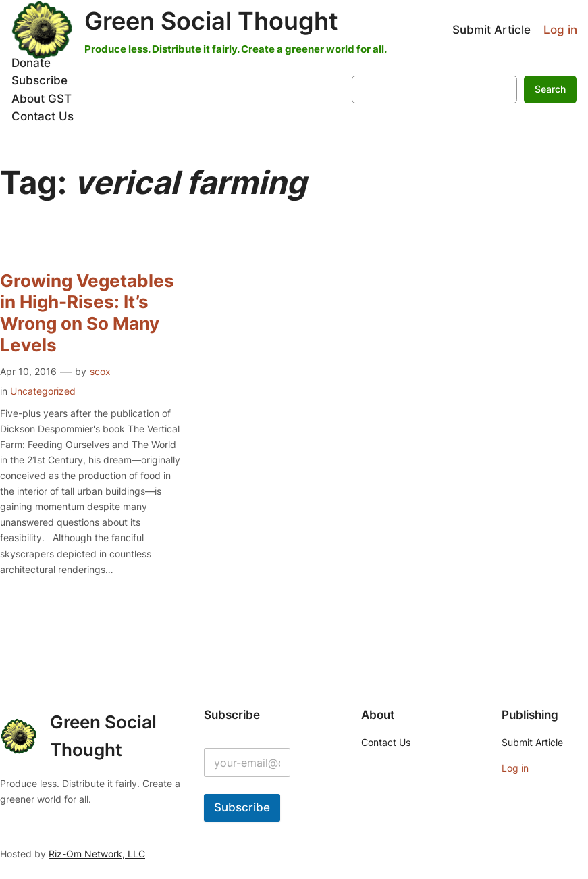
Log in (560, 30)
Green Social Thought (211, 21)
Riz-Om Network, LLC (97, 854)
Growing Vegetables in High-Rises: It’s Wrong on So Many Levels (87, 313)
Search (550, 89)
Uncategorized (43, 391)
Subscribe (242, 807)
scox (100, 371)
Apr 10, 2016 (28, 371)
